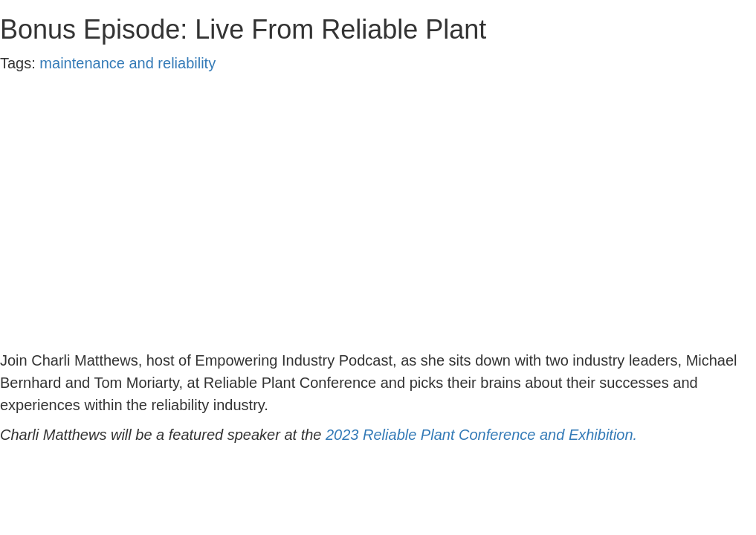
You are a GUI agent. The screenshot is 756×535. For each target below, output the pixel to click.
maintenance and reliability (127, 63)
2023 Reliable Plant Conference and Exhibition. (484, 435)
